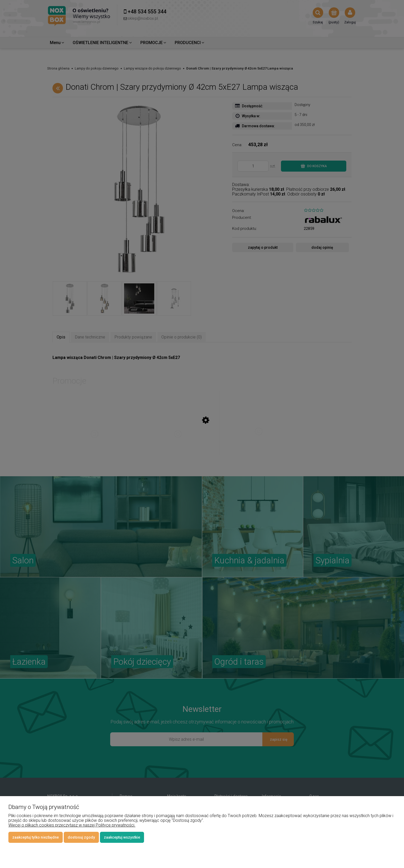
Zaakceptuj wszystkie (122, 837)
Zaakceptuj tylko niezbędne (36, 837)
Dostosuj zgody (81, 837)
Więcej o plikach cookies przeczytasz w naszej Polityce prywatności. (72, 825)
